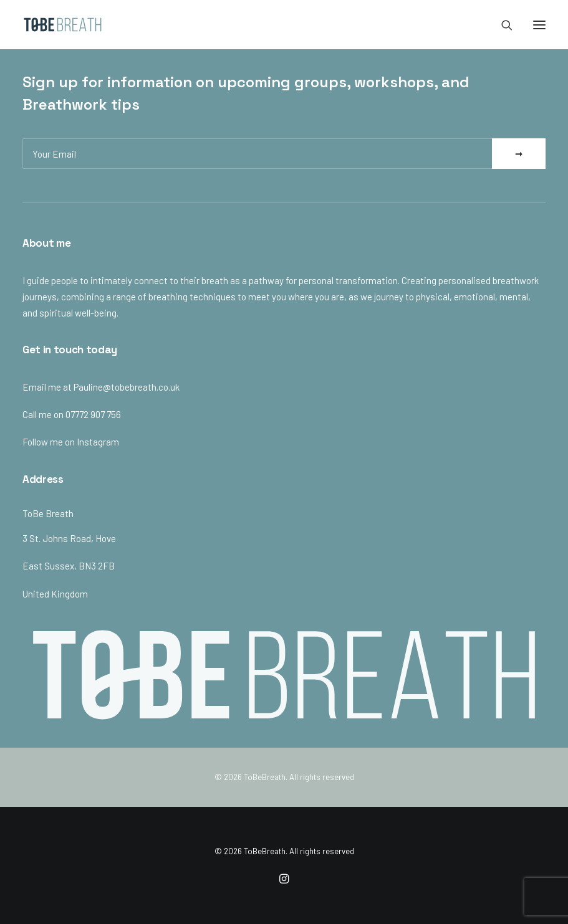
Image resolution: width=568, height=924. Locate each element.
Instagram (98, 442)
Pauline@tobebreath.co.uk (127, 387)
